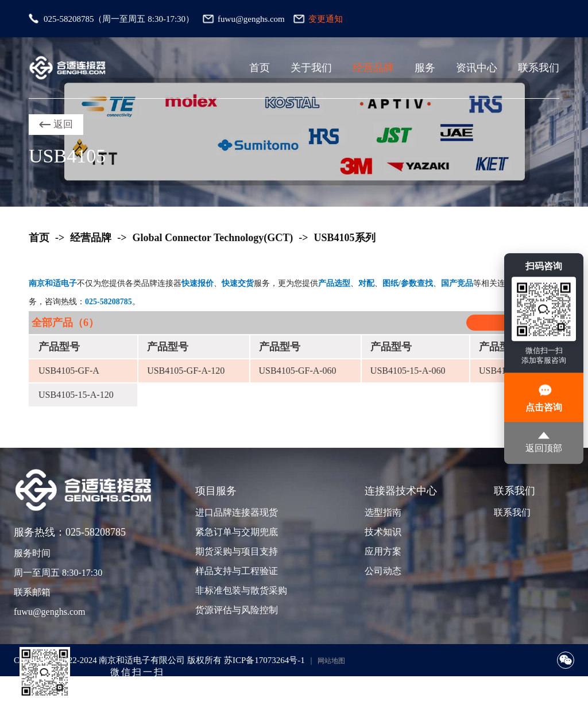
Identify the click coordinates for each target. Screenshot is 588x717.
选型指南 (383, 512)
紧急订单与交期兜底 (235, 532)
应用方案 (383, 551)
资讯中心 (477, 68)
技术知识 (383, 532)
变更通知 (326, 19)
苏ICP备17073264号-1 (264, 660)
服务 (425, 68)
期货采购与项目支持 (235, 551)
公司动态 (383, 571)
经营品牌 (373, 68)
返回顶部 (544, 442)
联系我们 (539, 68)
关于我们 (311, 68)
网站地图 (331, 661)
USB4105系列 (345, 238)
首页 (260, 68)
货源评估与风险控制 (235, 610)
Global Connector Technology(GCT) (213, 238)
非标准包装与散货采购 (235, 590)
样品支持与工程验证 (235, 571)
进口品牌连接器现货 (235, 512)
